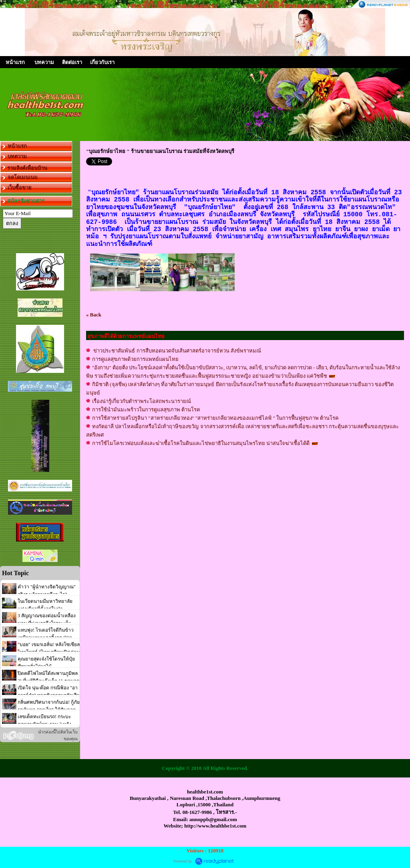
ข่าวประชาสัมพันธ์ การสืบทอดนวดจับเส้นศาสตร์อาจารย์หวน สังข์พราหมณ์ (177, 351)
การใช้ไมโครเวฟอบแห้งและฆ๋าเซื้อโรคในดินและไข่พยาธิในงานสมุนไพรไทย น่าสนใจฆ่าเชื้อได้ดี (202, 443)
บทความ (44, 62)
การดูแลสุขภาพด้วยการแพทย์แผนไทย (135, 359)
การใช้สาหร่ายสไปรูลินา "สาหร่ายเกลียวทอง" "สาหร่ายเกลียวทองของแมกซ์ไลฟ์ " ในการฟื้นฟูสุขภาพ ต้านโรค (215, 418)
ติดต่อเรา (72, 62)
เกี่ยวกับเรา (102, 62)
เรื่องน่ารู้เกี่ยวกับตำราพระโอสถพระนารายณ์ (142, 401)
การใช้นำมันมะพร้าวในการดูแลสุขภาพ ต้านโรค (146, 410)
